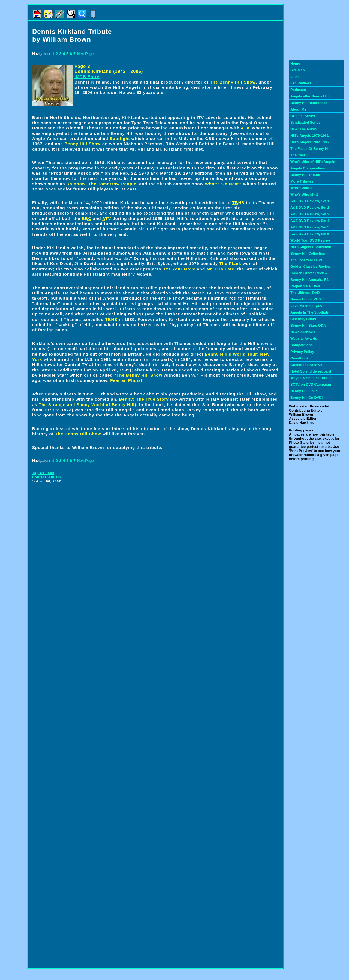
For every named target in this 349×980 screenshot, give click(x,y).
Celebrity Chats (303, 319)
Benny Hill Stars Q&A (308, 325)
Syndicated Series (305, 122)
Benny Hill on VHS (306, 299)
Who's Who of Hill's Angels (313, 162)
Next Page (85, 54)
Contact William (47, 477)
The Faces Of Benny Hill (310, 149)
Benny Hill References (309, 103)
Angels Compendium (308, 168)
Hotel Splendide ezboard (311, 371)
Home (295, 63)
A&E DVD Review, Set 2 (310, 208)
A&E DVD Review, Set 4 (310, 221)
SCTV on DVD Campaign (311, 384)
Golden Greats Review (309, 273)
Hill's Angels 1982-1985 (310, 142)
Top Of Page (43, 473)
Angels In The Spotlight (310, 312)
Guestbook (300, 358)
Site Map (298, 70)
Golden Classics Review (310, 266)
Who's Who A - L (304, 188)
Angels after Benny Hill (309, 96)
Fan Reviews (301, 83)
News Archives (303, 332)
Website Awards (304, 339)
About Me (298, 109)
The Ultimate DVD (305, 293)
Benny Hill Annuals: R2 (309, 280)
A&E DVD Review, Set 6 (310, 234)
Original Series (303, 116)
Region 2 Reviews (305, 286)
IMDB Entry (87, 77)
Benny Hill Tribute (305, 175)
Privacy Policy (302, 352)
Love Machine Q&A (306, 306)
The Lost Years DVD (307, 260)
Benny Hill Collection (308, 253)
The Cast (298, 155)
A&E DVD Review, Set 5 (310, 227)
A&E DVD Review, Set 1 (310, 201)
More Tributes (302, 181)
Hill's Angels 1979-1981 (310, 135)
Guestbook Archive (306, 365)
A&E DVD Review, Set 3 (310, 214)
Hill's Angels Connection (311, 247)
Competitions (302, 345)
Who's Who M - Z (304, 194)
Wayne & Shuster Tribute (311, 378)
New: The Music (304, 129)
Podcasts (298, 90)
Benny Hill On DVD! (307, 397)
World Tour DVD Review (310, 240)
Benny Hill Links (304, 391)
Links (295, 77)
